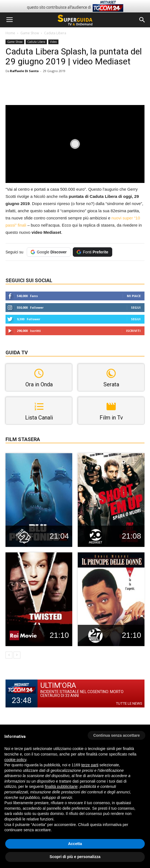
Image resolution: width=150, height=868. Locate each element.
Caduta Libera (55, 33)
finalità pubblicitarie (61, 786)
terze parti (90, 765)
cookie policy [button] (15, 760)
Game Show (30, 33)
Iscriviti (133, 331)
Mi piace (134, 296)
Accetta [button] (75, 844)
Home (10, 33)
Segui (136, 307)
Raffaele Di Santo (24, 71)
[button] (142, 20)
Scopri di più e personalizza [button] (75, 857)
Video (53, 42)
